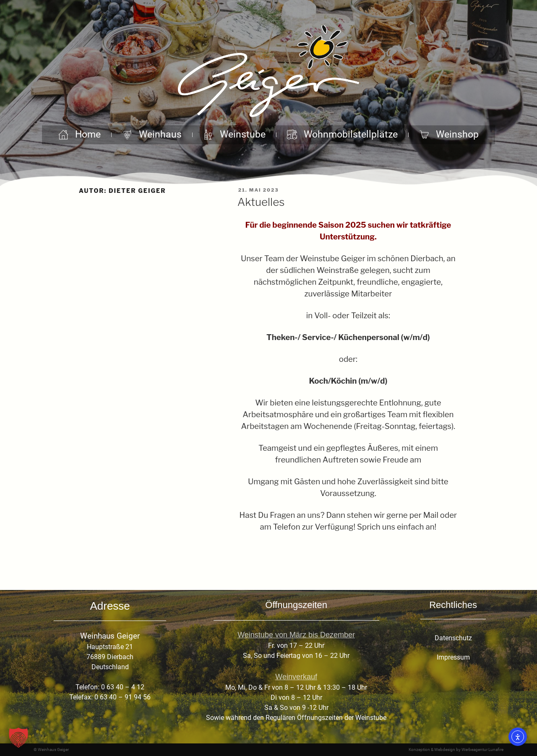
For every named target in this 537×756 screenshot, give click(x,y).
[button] (18, 738)
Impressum (453, 657)
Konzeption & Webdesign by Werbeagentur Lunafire (456, 750)
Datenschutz (453, 638)
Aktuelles (261, 202)
